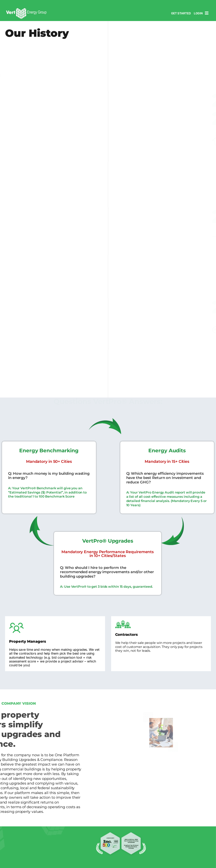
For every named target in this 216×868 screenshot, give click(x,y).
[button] (207, 13)
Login (198, 13)
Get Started (181, 13)
